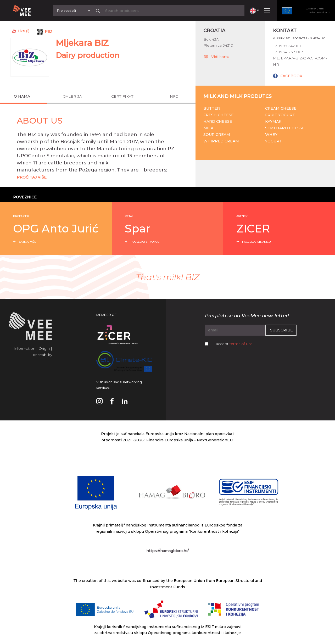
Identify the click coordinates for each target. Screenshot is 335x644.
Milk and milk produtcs (238, 96)
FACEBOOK (291, 76)
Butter (212, 108)
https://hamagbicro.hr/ (167, 551)
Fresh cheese (219, 115)
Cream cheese (281, 108)
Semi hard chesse (285, 128)
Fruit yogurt (280, 115)
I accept (233, 344)
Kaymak (273, 121)
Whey (271, 135)
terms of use (241, 344)
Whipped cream (221, 141)
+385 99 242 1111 (287, 46)
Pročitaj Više (32, 177)
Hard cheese (218, 121)
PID (48, 31)
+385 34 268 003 (288, 52)
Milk (208, 128)
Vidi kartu (216, 57)
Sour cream (217, 135)
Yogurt (273, 141)
